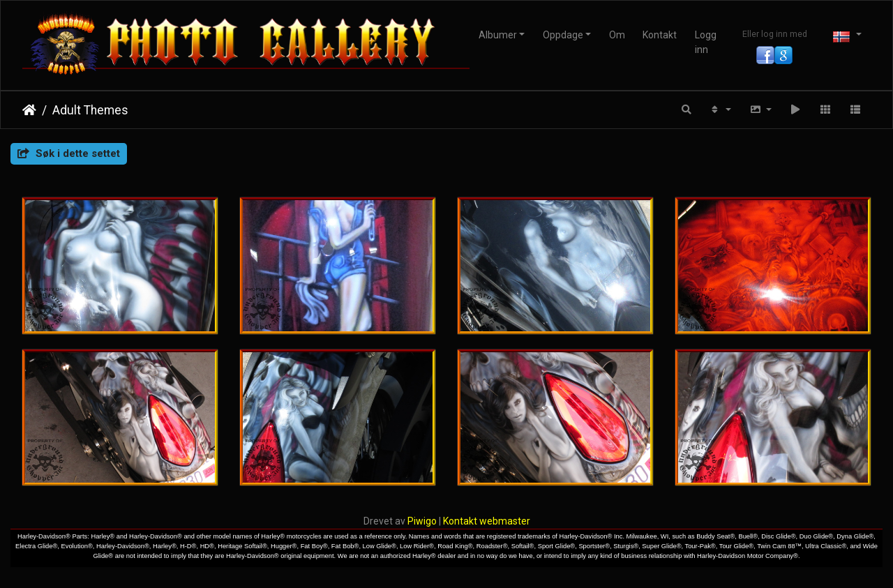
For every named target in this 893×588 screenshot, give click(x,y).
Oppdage (563, 35)
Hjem (29, 110)
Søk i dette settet (69, 153)
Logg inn (706, 42)
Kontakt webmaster (487, 521)
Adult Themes (90, 110)
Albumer (498, 35)
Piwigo (422, 521)
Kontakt (660, 35)
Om (617, 35)
